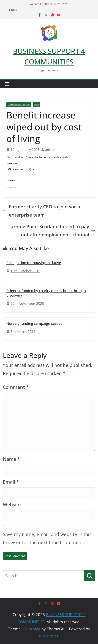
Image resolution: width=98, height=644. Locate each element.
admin (50, 150)
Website (12, 505)
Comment (16, 387)
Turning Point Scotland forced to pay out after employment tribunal (51, 231)
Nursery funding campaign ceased (34, 323)
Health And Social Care (19, 105)
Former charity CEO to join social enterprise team (42, 211)
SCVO (37, 105)
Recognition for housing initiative (34, 263)
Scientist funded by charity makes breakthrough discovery (46, 293)
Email (11, 482)
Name (11, 459)
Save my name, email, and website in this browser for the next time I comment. (47, 538)
